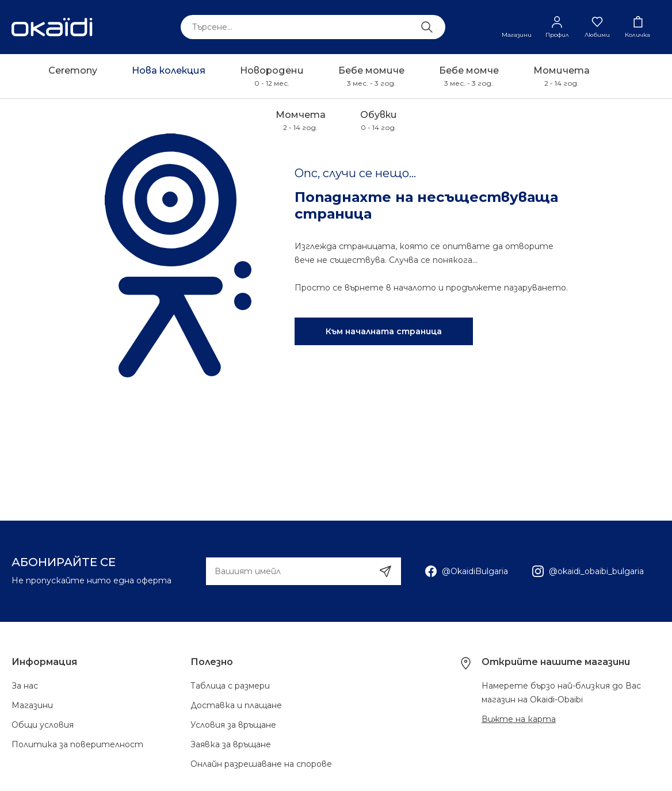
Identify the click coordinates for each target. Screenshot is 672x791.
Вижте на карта (519, 719)
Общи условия (43, 725)
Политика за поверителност (77, 744)
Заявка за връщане (231, 744)
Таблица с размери (230, 686)
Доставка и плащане (236, 705)
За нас (25, 686)
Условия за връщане (233, 725)
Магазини (32, 705)
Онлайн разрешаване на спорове (261, 764)
